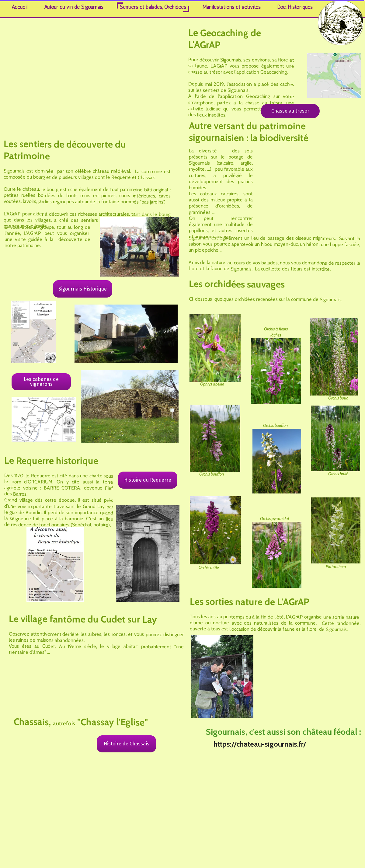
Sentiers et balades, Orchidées (153, 7)
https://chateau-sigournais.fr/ (260, 744)
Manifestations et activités (232, 7)
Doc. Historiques (295, 7)
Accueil (19, 7)
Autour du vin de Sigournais (74, 7)
